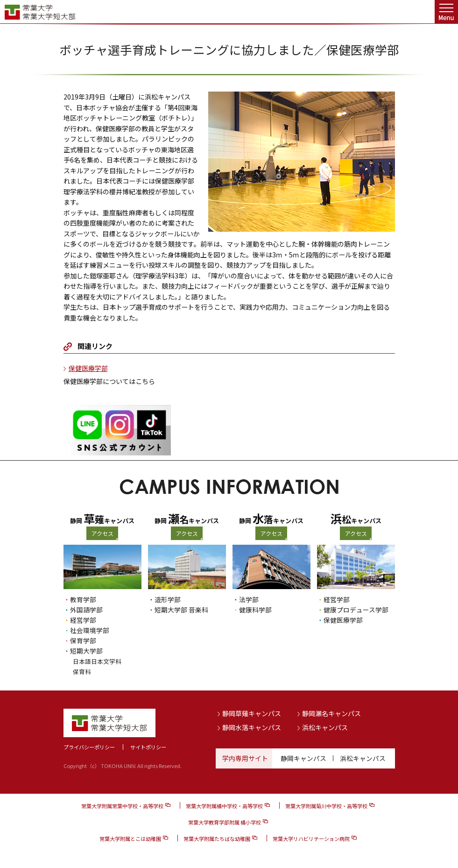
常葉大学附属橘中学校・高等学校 (224, 806)
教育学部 (83, 599)
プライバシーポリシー (89, 747)
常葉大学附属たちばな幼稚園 (217, 839)
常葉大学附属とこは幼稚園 (130, 839)
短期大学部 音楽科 (181, 610)
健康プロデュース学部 (356, 610)
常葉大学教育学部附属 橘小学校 (225, 822)
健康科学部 (255, 610)
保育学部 (83, 640)
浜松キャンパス (325, 727)
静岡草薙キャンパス (252, 713)
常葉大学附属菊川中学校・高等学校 (326, 806)
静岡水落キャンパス (252, 727)
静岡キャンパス (303, 758)
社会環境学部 (90, 630)
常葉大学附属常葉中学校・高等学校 (122, 806)
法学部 (249, 599)
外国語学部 (86, 610)
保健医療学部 (88, 368)
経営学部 (83, 620)
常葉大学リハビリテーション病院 (311, 839)
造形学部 (168, 599)
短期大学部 (86, 651)
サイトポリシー (148, 747)
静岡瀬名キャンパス (331, 713)
